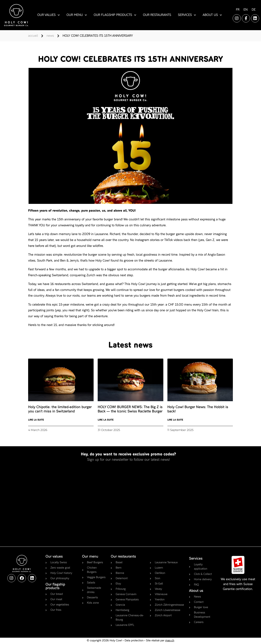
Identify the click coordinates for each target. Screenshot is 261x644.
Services (196, 559)
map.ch (170, 641)
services (187, 15)
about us (212, 15)
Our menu (90, 557)
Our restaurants (123, 557)
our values (49, 15)
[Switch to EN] (246, 10)
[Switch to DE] (254, 10)
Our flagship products (55, 587)
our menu (77, 15)
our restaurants (157, 15)
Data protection (134, 641)
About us (196, 591)
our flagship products (115, 15)
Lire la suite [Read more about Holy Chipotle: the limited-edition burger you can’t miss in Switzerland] (36, 420)
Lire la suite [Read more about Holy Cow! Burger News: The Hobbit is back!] (175, 420)
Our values (54, 557)
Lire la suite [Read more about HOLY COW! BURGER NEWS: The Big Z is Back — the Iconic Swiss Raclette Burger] (106, 420)
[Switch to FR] (238, 10)
